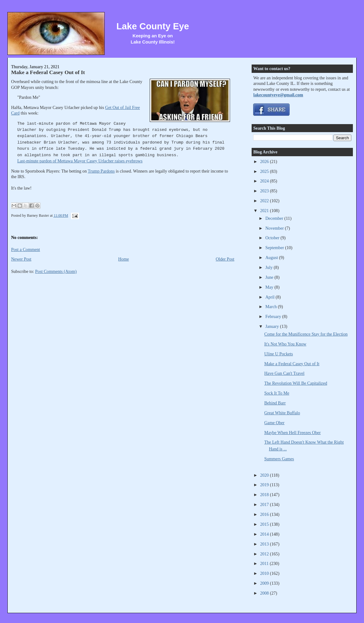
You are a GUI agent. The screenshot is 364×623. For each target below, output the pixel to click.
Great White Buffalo (282, 413)
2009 (265, 583)
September (275, 248)
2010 (265, 573)
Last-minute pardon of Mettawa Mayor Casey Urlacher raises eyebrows (80, 161)
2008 (265, 593)
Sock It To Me (277, 393)
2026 (265, 161)
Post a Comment (26, 249)
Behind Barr (275, 403)
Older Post (225, 259)
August (272, 257)
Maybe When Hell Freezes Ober (293, 433)
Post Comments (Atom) (56, 271)
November (275, 228)
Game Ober (274, 423)
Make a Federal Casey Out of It (48, 72)
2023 (265, 191)
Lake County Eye (153, 26)
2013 (265, 544)
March (272, 307)
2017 (265, 504)
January (273, 326)
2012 (265, 554)
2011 (265, 563)
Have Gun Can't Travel (284, 373)
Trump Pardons (101, 171)
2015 (265, 524)
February (274, 316)
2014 (265, 534)
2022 (265, 201)
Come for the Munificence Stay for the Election (306, 334)
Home (124, 259)
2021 (265, 211)
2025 (265, 171)
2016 (265, 514)
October (273, 238)
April (270, 297)
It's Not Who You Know (285, 344)
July (269, 267)
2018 (265, 495)
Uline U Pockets (279, 354)
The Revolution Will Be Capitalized (296, 383)
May (270, 287)
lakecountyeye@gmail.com (278, 95)
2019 (265, 485)
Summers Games (279, 459)
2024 (265, 181)
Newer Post (21, 259)
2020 (265, 475)
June (270, 277)
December (275, 218)
